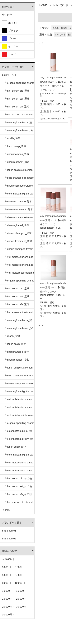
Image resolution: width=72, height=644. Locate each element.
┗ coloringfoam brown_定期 (18, 329)
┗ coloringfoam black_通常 (18, 124)
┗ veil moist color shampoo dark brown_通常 (19, 266)
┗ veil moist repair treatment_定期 (19, 416)
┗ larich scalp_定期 (15, 344)
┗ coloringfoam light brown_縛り (19, 456)
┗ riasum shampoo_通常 (18, 202)
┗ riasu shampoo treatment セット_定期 (19, 385)
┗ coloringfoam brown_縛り (18, 440)
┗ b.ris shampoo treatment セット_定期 (19, 377)
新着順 (64, 28)
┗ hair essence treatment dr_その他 (18, 503)
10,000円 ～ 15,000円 (14, 591)
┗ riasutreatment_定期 (17, 360)
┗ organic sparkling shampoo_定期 (19, 282)
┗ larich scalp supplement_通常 (19, 171)
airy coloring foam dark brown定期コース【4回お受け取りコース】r (53, 287)
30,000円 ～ (9, 615)
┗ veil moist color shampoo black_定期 (19, 401)
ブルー (9, 39)
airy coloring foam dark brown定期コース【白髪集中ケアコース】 (53, 220)
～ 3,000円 (8, 559)
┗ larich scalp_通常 (15, 146)
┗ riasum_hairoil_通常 (17, 225)
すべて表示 (60, 35)
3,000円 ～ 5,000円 (13, 567)
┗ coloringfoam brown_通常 (18, 132)
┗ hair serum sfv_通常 (17, 107)
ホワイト (10, 23)
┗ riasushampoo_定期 (17, 352)
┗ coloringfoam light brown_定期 (19, 393)
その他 (6, 510)
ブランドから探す (12, 523)
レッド (9, 55)
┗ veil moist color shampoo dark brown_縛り (19, 472)
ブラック (10, 31)
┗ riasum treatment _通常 (19, 209)
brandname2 (9, 539)
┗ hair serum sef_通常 (17, 99)
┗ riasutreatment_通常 (17, 162)
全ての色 (7, 15)
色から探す (8, 7)
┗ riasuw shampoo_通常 (18, 233)
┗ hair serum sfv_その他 (18, 494)
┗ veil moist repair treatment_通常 (19, 274)
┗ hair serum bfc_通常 (17, 91)
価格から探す (9, 551)
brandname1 (9, 531)
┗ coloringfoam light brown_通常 (19, 195)
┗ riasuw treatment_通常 (18, 241)
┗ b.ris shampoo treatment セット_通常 (19, 179)
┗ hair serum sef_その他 (18, 486)
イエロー (10, 47)
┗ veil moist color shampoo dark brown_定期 (19, 409)
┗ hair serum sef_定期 (17, 296)
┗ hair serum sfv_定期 (17, 304)
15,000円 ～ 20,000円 (14, 599)
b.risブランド (10, 75)
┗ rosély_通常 (12, 138)
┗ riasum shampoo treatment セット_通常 (19, 219)
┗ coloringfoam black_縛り (18, 432)
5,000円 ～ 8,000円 (13, 575)
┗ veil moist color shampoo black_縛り (19, 464)
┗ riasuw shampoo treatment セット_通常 (19, 250)
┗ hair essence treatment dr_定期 (18, 314)
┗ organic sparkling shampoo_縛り (19, 424)
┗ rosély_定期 (12, 336)
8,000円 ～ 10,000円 (14, 583)
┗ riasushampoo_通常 (17, 154)
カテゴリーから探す (13, 67)
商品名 (56, 28)
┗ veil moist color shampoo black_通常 (19, 258)
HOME (43, 5)
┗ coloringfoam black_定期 (18, 322)
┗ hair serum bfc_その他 (18, 478)
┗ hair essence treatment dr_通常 (18, 116)
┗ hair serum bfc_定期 (17, 289)
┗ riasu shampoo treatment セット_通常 (19, 187)
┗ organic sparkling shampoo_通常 (19, 84)
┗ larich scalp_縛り (15, 447)
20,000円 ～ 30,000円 (14, 607)
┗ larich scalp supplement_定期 (19, 369)
